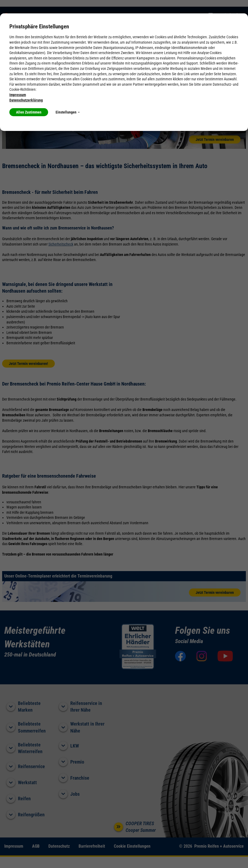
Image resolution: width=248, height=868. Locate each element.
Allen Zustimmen (29, 112)
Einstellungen (68, 112)
